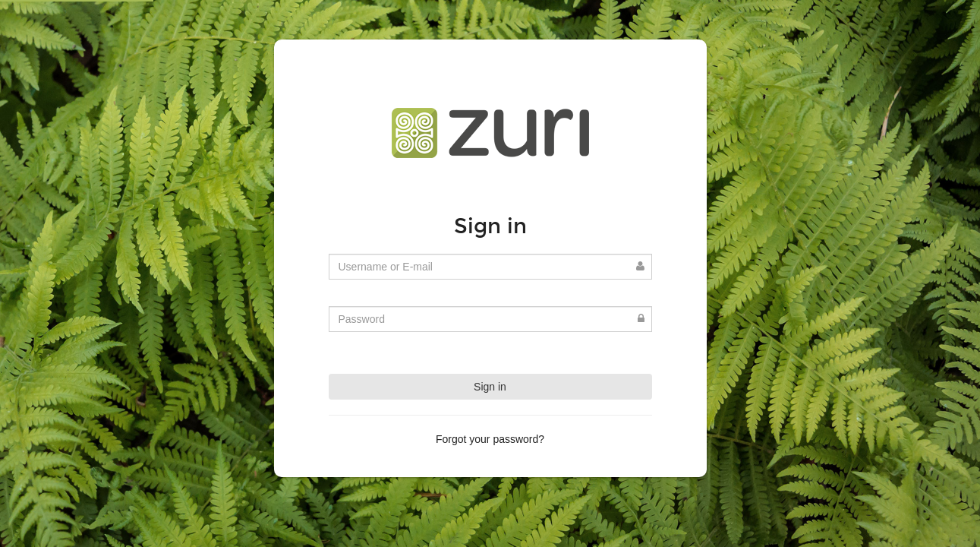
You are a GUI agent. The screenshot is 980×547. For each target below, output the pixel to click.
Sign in (490, 387)
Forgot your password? (490, 439)
